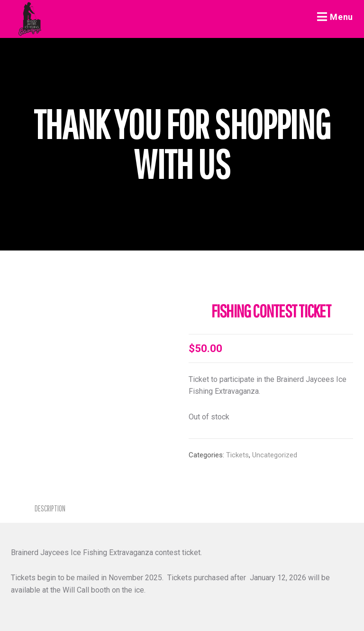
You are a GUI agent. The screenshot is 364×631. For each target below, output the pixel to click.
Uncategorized (275, 455)
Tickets (237, 455)
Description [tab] (50, 508)
